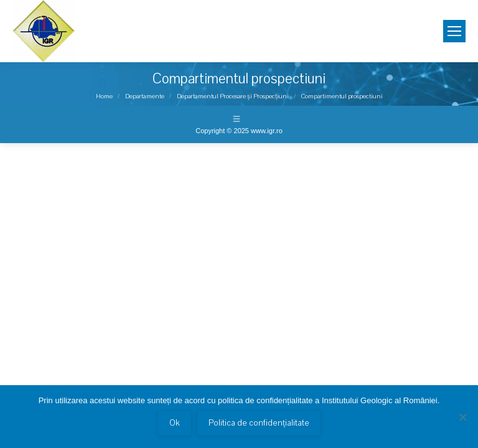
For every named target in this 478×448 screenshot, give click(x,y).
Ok (175, 423)
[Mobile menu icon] (454, 31)
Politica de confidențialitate (259, 423)
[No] (462, 417)
